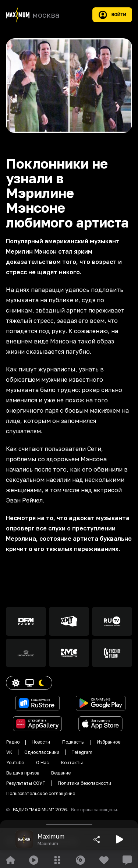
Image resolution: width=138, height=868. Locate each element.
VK (9, 752)
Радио (13, 742)
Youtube (15, 763)
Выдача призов (23, 773)
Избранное (109, 742)
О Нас (43, 763)
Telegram (82, 752)
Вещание (61, 773)
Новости (41, 742)
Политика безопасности (84, 783)
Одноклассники (42, 752)
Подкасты (73, 742)
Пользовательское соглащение (41, 793)
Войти (112, 15)
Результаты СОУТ (26, 783)
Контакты (72, 763)
